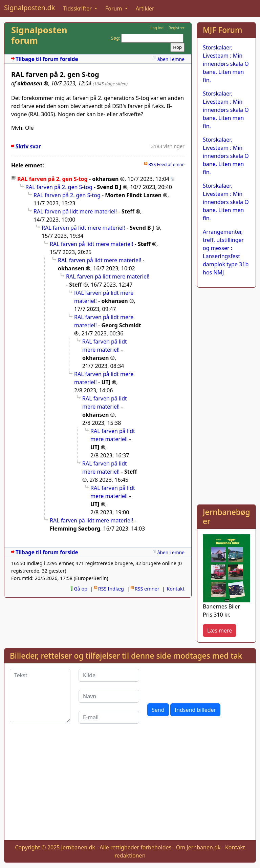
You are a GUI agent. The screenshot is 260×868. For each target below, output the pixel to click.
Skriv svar (28, 147)
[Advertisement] (226, 395)
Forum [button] (114, 8)
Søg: (116, 38)
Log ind (157, 28)
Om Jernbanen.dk (198, 847)
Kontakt (176, 589)
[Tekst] (40, 696)
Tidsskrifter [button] (78, 8)
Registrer (177, 28)
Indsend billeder (195, 710)
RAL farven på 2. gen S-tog (59, 187)
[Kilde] (109, 675)
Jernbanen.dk (78, 847)
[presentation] (199, 682)
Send (158, 710)
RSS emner (147, 589)
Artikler (145, 8)
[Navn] (109, 696)
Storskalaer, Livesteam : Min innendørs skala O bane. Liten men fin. (226, 64)
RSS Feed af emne (166, 164)
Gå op (81, 589)
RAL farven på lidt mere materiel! (75, 211)
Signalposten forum (39, 35)
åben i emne (171, 59)
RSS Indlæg (111, 589)
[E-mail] (109, 717)
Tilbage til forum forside (47, 59)
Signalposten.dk (29, 8)
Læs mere (220, 631)
